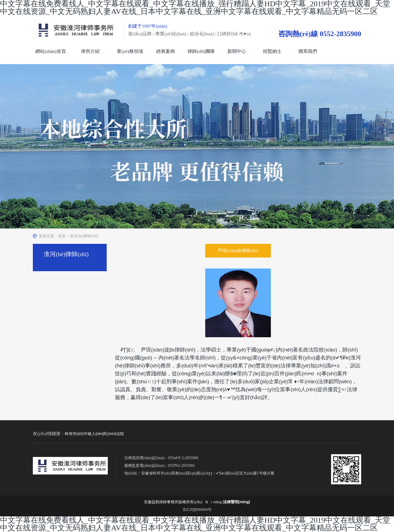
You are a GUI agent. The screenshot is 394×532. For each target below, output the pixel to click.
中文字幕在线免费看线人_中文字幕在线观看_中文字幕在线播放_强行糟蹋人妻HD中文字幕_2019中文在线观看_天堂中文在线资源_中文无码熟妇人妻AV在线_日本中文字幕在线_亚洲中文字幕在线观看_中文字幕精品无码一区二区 (195, 524)
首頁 (62, 236)
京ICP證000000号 (197, 510)
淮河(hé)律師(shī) (84, 236)
